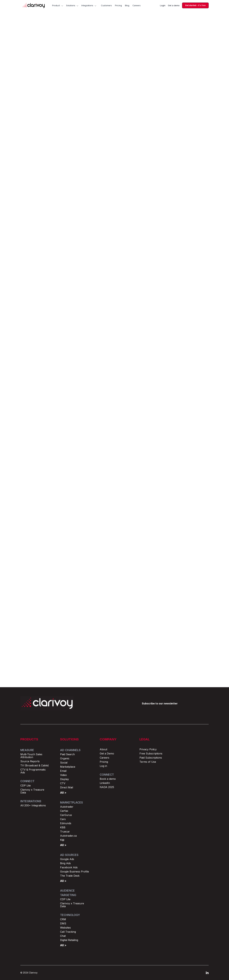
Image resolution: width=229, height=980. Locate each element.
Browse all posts (194, 567)
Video (63, 775)
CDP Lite (26, 785)
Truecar (65, 832)
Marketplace (68, 767)
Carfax (64, 811)
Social (64, 763)
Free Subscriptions (151, 753)
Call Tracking (68, 932)
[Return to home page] (47, 703)
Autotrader (67, 807)
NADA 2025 (107, 787)
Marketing (101, 40)
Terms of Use (148, 762)
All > (63, 793)
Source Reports (30, 761)
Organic (65, 758)
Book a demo (108, 779)
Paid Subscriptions (151, 758)
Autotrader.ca (68, 836)
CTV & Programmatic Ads (33, 771)
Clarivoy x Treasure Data (32, 791)
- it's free (195, 5)
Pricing (118, 5)
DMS (63, 923)
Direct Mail (67, 787)
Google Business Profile (75, 872)
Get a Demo (107, 753)
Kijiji (62, 840)
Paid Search (67, 754)
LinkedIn (105, 783)
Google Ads (67, 859)
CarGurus (66, 815)
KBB (63, 827)
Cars (63, 819)
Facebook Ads (69, 867)
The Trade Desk (70, 876)
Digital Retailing (69, 940)
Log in (103, 766)
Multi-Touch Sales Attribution (31, 756)
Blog (127, 5)
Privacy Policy (148, 749)
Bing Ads (65, 863)
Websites (65, 928)
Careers (137, 5)
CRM (63, 919)
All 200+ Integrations (33, 805)
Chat (63, 936)
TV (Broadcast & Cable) (35, 765)
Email (63, 771)
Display (64, 779)
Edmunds (66, 823)
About (103, 749)
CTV (63, 783)
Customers (106, 5)
